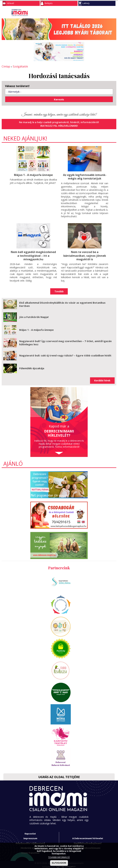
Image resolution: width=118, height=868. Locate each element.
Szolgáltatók (19, 66)
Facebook (114, 12)
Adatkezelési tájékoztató (30, 842)
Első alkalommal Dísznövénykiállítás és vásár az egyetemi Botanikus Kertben (62, 303)
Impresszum (30, 837)
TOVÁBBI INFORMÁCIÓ (59, 857)
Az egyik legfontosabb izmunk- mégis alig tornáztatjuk (85, 176)
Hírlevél (10, 3)
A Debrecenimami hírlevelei (88, 837)
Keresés (107, 12)
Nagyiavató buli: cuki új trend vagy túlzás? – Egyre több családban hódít (65, 354)
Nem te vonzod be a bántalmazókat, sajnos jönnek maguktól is (85, 255)
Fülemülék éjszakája (32, 367)
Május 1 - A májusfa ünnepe (33, 174)
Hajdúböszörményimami (88, 842)
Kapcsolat (30, 832)
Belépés (49, 3)
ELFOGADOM (59, 863)
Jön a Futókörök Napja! (34, 316)
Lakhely (86, 3)
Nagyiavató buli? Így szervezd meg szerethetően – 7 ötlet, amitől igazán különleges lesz (65, 341)
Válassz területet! (17, 86)
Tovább (59, 290)
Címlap (5, 66)
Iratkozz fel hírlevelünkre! (59, 125)
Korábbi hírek (102, 379)
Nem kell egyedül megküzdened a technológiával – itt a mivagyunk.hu (33, 255)
